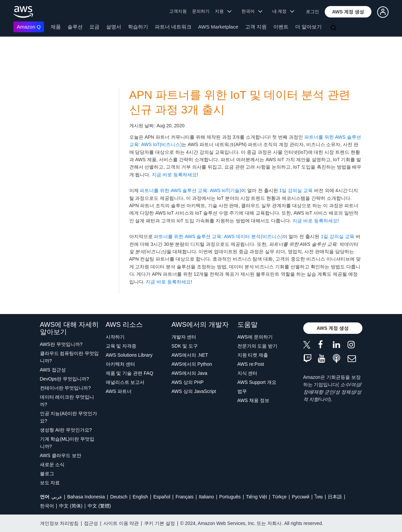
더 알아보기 (308, 27)
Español (162, 497)
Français (185, 497)
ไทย (319, 497)
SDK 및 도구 (185, 346)
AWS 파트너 (119, 391)
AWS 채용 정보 (253, 400)
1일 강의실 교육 (296, 190)
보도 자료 (50, 483)
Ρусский (301, 497)
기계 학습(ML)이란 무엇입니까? (67, 443)
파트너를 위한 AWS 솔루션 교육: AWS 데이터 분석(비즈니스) (218, 236)
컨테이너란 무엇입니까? (65, 388)
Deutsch (119, 497)
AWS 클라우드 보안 (61, 455)
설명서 (114, 27)
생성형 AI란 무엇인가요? (66, 430)
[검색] (334, 28)
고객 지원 (256, 27)
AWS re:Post (251, 364)
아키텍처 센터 (121, 364)
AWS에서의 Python (192, 364)
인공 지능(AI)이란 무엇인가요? (69, 417)
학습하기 (138, 27)
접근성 (91, 523)
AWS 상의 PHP (188, 382)
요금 (94, 27)
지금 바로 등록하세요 (174, 175)
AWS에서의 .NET (190, 355)
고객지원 (178, 11)
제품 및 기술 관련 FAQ (130, 373)
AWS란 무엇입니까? (61, 344)
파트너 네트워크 (173, 27)
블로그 (47, 474)
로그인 (312, 12)
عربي (57, 497)
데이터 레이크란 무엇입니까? (67, 401)
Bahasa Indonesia (86, 497)
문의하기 (201, 11)
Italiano (206, 497)
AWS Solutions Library (129, 355)
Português (230, 497)
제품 (56, 27)
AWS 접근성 (53, 370)
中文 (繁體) (99, 506)
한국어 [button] (252, 11)
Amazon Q (29, 27)
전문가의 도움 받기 (258, 346)
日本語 (335, 497)
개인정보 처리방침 (59, 523)
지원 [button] (223, 11)
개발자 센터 (184, 337)
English (140, 497)
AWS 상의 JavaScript (194, 391)
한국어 (47, 506)
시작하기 (115, 337)
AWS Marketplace (218, 27)
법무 (242, 391)
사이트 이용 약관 (121, 523)
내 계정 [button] (283, 11)
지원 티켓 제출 (253, 355)
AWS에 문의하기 (255, 337)
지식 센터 (248, 373)
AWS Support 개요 (257, 382)
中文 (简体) (71, 506)
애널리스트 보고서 (125, 382)
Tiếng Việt (256, 497)
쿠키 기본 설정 (160, 523)
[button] (348, 12)
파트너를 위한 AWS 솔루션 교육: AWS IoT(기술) (190, 190)
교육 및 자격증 (121, 346)
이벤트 (281, 27)
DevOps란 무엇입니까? (64, 379)
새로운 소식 (52, 464)
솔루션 (75, 27)
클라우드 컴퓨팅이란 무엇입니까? (70, 357)
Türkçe (280, 497)
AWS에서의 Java (190, 373)
